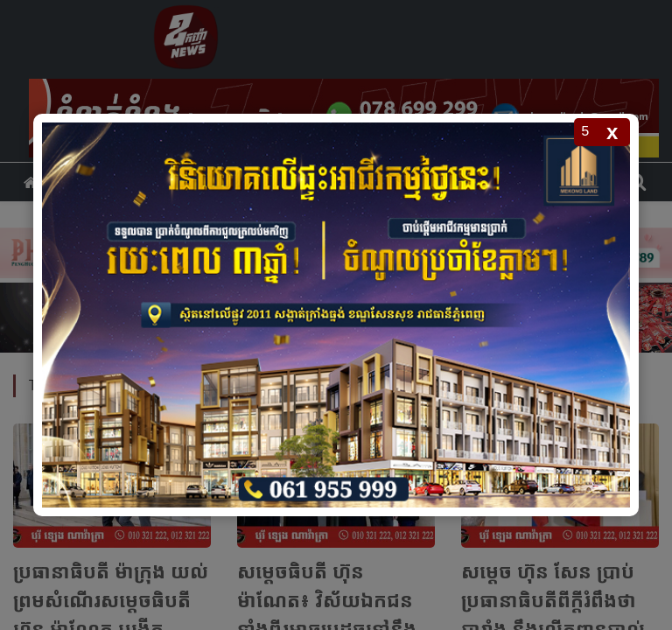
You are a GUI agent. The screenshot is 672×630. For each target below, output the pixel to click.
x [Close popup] (612, 132)
